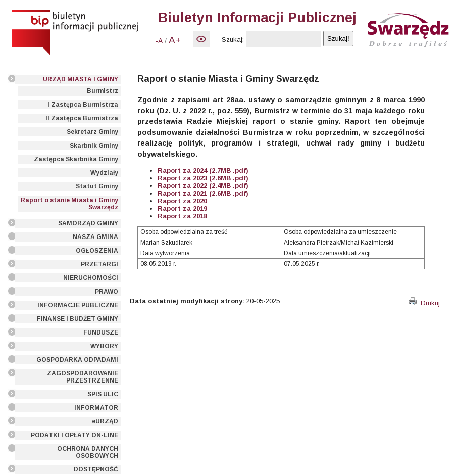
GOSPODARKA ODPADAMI (77, 360)
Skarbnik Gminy (94, 146)
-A (159, 41)
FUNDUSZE (101, 332)
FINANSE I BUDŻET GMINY (78, 319)
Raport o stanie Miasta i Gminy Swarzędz (69, 204)
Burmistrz (103, 91)
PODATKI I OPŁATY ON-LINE (74, 435)
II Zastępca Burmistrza (82, 118)
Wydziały (104, 173)
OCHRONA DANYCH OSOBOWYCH (88, 452)
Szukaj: (233, 40)
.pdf (238, 178)
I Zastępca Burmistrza (83, 105)
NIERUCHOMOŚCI (91, 278)
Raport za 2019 (182, 208)
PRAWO (107, 292)
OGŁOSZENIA (97, 251)
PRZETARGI (99, 264)
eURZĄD (105, 421)
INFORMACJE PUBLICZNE (78, 305)
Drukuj (424, 303)
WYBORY (104, 346)
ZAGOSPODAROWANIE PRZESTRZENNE (83, 377)
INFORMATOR (96, 408)
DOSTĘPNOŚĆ (96, 469)
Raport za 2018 (182, 216)
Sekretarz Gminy (92, 132)
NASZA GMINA (95, 237)
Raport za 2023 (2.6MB (194, 178)
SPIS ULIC (103, 394)
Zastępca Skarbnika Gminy (76, 159)
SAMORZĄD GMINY (88, 223)
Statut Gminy (97, 186)
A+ (175, 40)
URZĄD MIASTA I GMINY (81, 79)
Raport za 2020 (182, 201)
